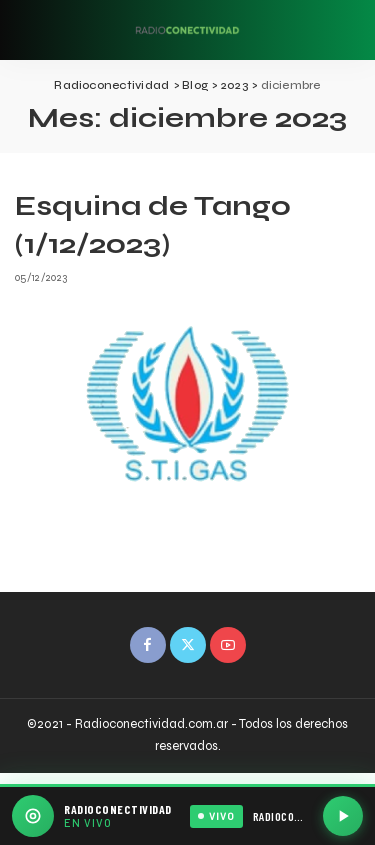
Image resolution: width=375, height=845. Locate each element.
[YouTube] (228, 645)
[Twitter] (188, 645)
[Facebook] (148, 645)
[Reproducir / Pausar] (343, 816)
